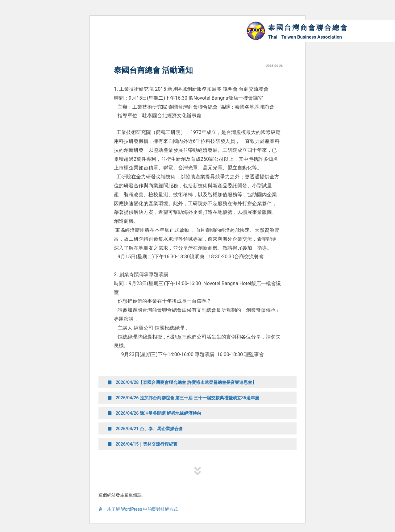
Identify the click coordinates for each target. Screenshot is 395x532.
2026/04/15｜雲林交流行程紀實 (143, 444)
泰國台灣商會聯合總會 (308, 28)
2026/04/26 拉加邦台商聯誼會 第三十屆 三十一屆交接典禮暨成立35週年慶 (183, 398)
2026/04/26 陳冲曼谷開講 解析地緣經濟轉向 (154, 413)
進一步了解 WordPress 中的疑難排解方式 (138, 509)
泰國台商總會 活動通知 (153, 70)
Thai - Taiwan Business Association (305, 37)
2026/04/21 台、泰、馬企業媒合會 (145, 429)
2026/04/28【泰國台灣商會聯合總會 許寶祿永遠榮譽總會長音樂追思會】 (182, 382)
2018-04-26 (274, 66)
